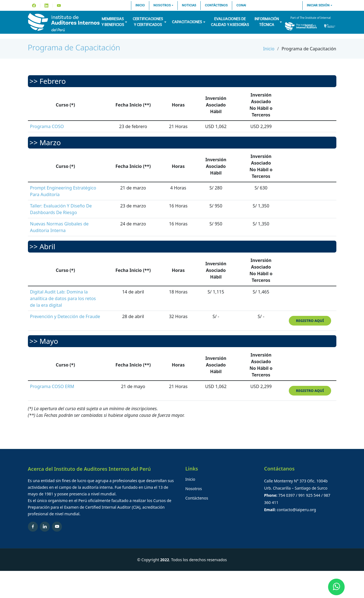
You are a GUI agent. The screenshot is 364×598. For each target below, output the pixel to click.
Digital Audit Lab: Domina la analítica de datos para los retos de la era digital (63, 298)
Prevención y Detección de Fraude (65, 316)
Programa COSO (47, 126)
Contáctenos (216, 6)
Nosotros (162, 6)
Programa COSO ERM (52, 386)
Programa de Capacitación (74, 47)
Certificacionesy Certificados (148, 22)
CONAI (241, 6)
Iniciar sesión (318, 6)
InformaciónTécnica (267, 22)
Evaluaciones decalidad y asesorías (230, 22)
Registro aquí (310, 321)
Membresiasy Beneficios (113, 22)
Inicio (140, 6)
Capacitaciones (187, 22)
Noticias (189, 6)
